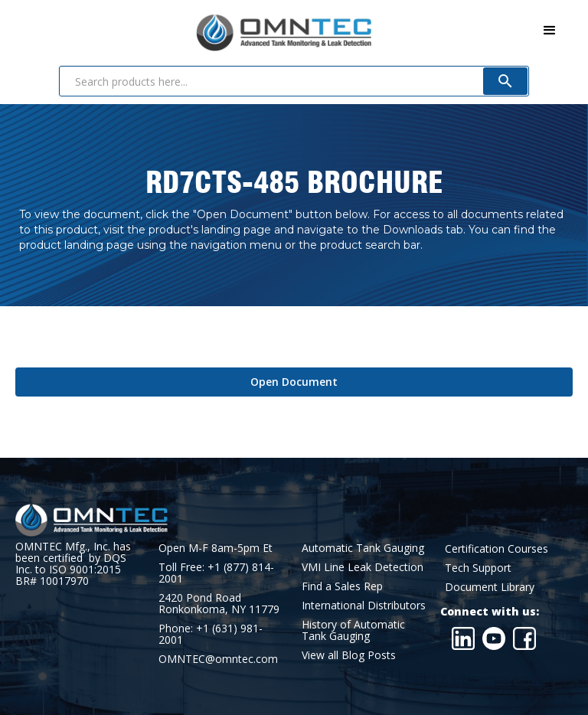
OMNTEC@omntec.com (218, 659)
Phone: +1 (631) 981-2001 (211, 634)
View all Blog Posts (349, 655)
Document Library (490, 587)
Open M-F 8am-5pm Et (216, 548)
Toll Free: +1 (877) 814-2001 (216, 573)
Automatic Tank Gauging (363, 548)
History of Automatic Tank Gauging (353, 630)
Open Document (294, 382)
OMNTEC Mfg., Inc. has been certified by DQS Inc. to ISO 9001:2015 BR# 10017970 (73, 563)
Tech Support (478, 568)
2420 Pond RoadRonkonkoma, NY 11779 (219, 603)
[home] (193, 29)
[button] (550, 31)
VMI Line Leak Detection (363, 567)
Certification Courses (497, 548)
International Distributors (364, 605)
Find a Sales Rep (342, 586)
